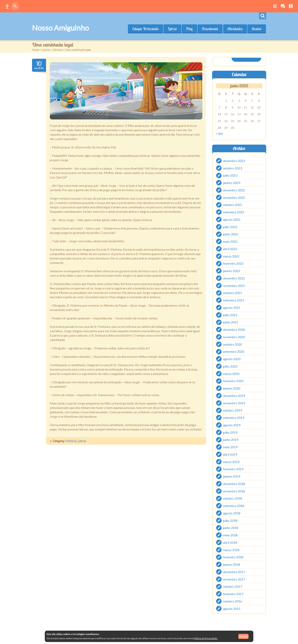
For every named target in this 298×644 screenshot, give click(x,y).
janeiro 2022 (232, 271)
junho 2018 (231, 528)
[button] (7, 6)
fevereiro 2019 (233, 469)
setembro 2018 (234, 506)
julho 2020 (230, 366)
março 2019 (231, 462)
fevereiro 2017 (233, 594)
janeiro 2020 (232, 388)
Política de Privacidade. (206, 638)
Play (189, 29)
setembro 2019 (234, 418)
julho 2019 (230, 432)
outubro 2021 (232, 293)
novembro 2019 (234, 403)
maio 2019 (230, 447)
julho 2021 (230, 315)
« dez (220, 133)
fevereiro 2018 (233, 557)
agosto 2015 (232, 608)
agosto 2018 (232, 513)
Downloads (210, 29)
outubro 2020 (232, 344)
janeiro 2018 (232, 564)
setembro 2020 (234, 351)
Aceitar (243, 636)
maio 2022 (230, 241)
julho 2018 (230, 520)
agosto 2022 (232, 219)
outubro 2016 (232, 601)
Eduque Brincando (145, 29)
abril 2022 (230, 249)
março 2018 (231, 550)
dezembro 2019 (234, 396)
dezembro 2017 (234, 572)
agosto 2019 (232, 425)
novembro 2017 (234, 579)
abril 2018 (230, 542)
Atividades (235, 29)
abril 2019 (230, 454)
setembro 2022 (234, 212)
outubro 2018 (232, 498)
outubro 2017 (232, 586)
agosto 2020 (232, 359)
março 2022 (231, 256)
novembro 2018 (234, 491)
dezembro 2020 (234, 329)
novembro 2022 (234, 197)
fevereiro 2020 (233, 381)
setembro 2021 (234, 300)
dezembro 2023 (234, 161)
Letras (172, 29)
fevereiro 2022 (233, 263)
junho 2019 (231, 440)
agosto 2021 (232, 308)
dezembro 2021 (234, 278)
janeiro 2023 (232, 183)
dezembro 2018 (234, 484)
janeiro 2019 (232, 476)
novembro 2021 (234, 285)
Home (36, 50)
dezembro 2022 (234, 190)
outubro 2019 (232, 410)
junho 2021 (231, 322)
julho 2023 (230, 175)
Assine (257, 29)
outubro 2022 (232, 205)
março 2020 (231, 373)
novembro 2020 (234, 337)
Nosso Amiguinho (60, 28)
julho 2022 (230, 227)
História (58, 50)
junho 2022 (231, 234)
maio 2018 (230, 535)
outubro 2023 (232, 168)
